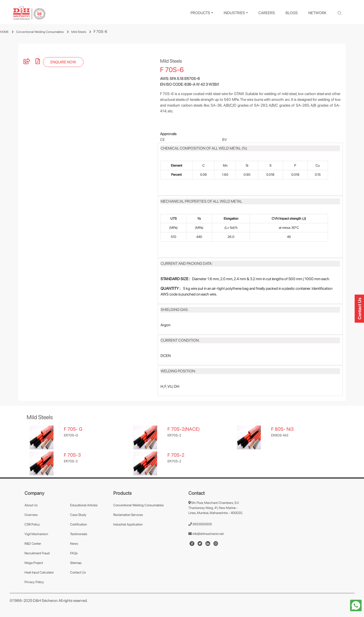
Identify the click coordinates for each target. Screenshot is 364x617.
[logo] (29, 13)
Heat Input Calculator (39, 572)
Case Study (78, 515)
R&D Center (33, 544)
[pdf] (38, 62)
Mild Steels (79, 32)
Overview (31, 515)
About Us (31, 505)
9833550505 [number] (200, 524)
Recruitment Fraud (37, 553)
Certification (78, 524)
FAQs (74, 553)
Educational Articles (84, 505)
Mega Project (34, 563)
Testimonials (79, 534)
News (74, 544)
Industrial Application (128, 524)
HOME (4, 32)
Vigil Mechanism (36, 534)
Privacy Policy (34, 582)
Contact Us (78, 572)
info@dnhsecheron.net (206, 534)
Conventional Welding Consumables (40, 32)
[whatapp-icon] (356, 605)
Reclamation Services (128, 515)
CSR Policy (32, 524)
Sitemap (76, 563)
